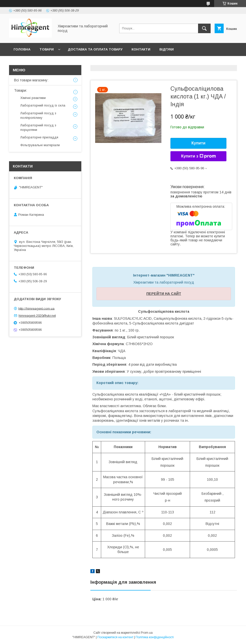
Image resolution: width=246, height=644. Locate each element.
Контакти (141, 49)
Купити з (198, 156)
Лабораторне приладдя (39, 137)
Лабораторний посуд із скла (43, 105)
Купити (199, 143)
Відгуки (167, 49)
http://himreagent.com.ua (36, 308)
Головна (22, 49)
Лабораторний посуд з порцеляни (38, 127)
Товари (47, 49)
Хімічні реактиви (33, 98)
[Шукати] (204, 28)
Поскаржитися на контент (115, 637)
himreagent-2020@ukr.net (37, 316)
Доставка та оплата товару (95, 49)
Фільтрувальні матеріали (40, 145)
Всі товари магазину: (31, 80)
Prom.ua (147, 633)
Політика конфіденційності (155, 637)
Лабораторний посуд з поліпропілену (38, 115)
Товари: (21, 90)
